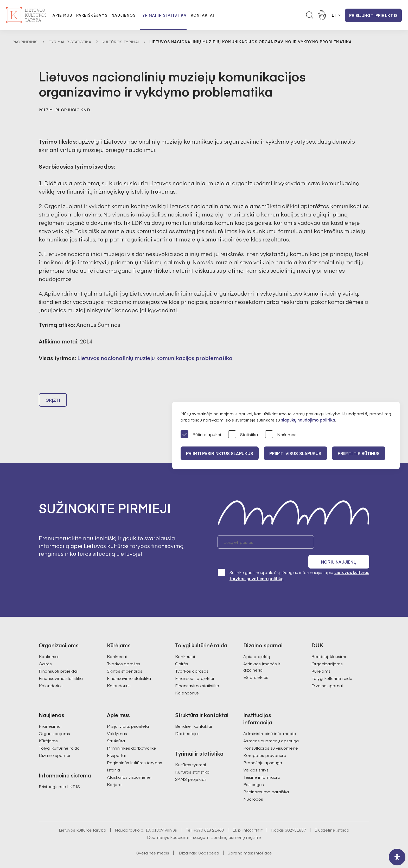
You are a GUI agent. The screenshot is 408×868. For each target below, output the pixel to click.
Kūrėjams (321, 659)
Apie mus (62, 15)
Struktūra (116, 729)
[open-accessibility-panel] (397, 857)
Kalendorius (51, 674)
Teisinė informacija (262, 765)
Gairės (45, 652)
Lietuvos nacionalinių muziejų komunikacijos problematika (155, 358)
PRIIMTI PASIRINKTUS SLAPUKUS (220, 453)
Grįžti (53, 402)
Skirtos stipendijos (125, 659)
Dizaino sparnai (327, 674)
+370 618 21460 (209, 818)
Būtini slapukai (201, 435)
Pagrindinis (25, 42)
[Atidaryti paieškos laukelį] (310, 15)
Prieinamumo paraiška (266, 780)
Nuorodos (253, 787)
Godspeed (208, 841)
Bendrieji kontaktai (193, 714)
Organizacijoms (327, 652)
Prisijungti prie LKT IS (373, 15)
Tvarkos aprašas (124, 652)
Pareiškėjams (92, 15)
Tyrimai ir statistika (163, 15)
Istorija (113, 758)
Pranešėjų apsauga (263, 751)
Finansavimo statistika (61, 666)
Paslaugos (254, 773)
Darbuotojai (187, 722)
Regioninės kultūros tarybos (135, 751)
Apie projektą (257, 644)
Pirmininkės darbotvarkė (132, 736)
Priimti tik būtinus (364, 453)
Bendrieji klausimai (330, 644)
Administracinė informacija (270, 722)
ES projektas (256, 665)
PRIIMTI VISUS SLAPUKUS (298, 453)
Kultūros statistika (192, 760)
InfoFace (263, 841)
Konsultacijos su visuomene (271, 736)
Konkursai (49, 644)
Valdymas (117, 722)
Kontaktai (202, 15)
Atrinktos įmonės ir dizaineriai (262, 655)
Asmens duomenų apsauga (271, 729)
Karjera (114, 773)
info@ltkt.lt (253, 818)
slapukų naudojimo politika (308, 420)
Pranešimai (50, 714)
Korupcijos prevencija (265, 743)
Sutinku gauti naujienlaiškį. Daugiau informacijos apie (293, 563)
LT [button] (334, 15)
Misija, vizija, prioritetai (128, 714)
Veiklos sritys (256, 758)
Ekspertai (116, 743)
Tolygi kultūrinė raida (332, 666)
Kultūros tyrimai (120, 42)
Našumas (281, 435)
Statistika (243, 435)
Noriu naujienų (344, 544)
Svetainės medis (153, 841)
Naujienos (124, 15)
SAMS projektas (191, 767)
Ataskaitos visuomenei (129, 765)
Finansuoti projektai (58, 659)
